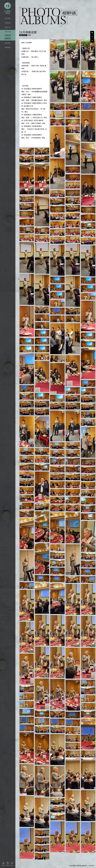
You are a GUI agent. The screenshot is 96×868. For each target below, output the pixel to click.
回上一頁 (92, 33)
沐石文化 (91, 866)
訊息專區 (8, 18)
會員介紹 (8, 27)
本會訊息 (8, 23)
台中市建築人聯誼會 (8, 8)
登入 (12, 865)
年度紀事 (8, 35)
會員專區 (8, 43)
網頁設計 (85, 866)
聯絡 (8, 865)
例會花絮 (8, 32)
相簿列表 (8, 38)
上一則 (92, 41)
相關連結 (8, 47)
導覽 (3, 865)
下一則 (92, 37)
